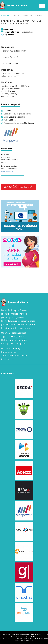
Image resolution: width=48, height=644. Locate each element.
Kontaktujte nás (9, 352)
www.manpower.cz (9, 171)
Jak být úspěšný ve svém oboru (16, 328)
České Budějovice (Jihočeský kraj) (18, 32)
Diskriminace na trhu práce (14, 340)
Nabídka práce (5, 15)
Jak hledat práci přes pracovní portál (18, 321)
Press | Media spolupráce (13, 344)
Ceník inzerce (8, 359)
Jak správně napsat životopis (15, 310)
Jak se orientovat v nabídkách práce (18, 324)
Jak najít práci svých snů (12, 317)
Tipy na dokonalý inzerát (13, 336)
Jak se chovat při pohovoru (14, 314)
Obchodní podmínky (11, 348)
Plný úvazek (9, 34)
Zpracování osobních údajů (14, 356)
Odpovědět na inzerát (19, 187)
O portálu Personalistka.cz (14, 333)
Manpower (8, 29)
